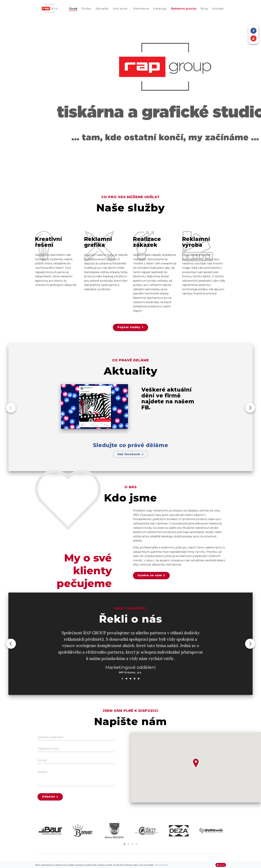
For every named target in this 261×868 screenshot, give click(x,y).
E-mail (42, 760)
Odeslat (50, 797)
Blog (204, 9)
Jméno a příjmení (51, 737)
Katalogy (160, 9)
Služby (86, 9)
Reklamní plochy (184, 9)
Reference (141, 9)
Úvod (73, 9)
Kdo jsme (120, 9)
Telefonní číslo (48, 749)
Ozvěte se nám (151, 575)
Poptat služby (130, 327)
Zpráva (42, 772)
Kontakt (218, 9)
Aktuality (102, 9)
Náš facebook (130, 454)
